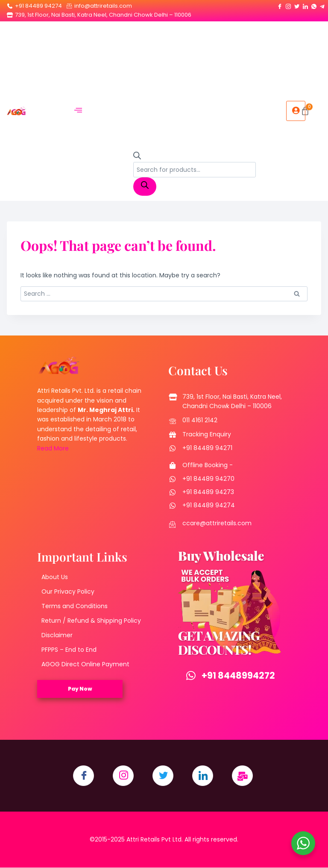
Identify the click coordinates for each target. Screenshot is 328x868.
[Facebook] (280, 5)
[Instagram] (288, 5)
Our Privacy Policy (68, 591)
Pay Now (80, 689)
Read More (53, 448)
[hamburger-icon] (78, 111)
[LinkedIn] (305, 5)
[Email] (243, 776)
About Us (55, 577)
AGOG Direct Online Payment (85, 664)
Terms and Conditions (75, 606)
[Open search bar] (137, 157)
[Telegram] (322, 5)
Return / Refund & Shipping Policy (91, 621)
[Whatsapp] (314, 5)
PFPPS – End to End (69, 650)
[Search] (145, 187)
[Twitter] (297, 5)
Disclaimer (57, 635)
